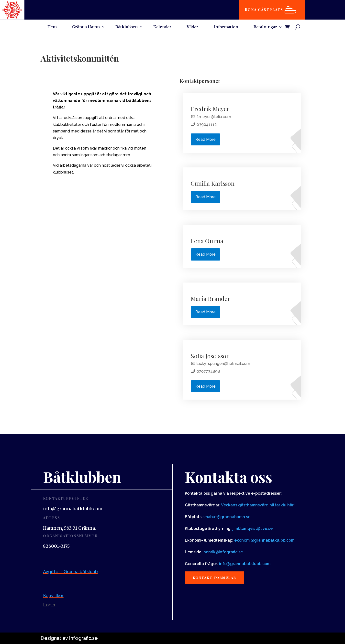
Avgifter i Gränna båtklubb (70, 572)
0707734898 (208, 371)
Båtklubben (127, 27)
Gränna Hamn (86, 27)
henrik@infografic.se (223, 552)
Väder (193, 27)
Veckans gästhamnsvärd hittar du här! (258, 505)
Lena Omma (207, 241)
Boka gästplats (265, 10)
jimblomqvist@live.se (253, 529)
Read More (206, 139)
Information (226, 27)
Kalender (162, 27)
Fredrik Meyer (210, 109)
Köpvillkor (53, 595)
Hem (52, 27)
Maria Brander (211, 298)
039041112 (207, 125)
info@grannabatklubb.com (245, 564)
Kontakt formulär (216, 578)
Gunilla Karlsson (213, 183)
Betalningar (265, 27)
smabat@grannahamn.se (226, 517)
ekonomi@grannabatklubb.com (264, 540)
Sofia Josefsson (210, 356)
